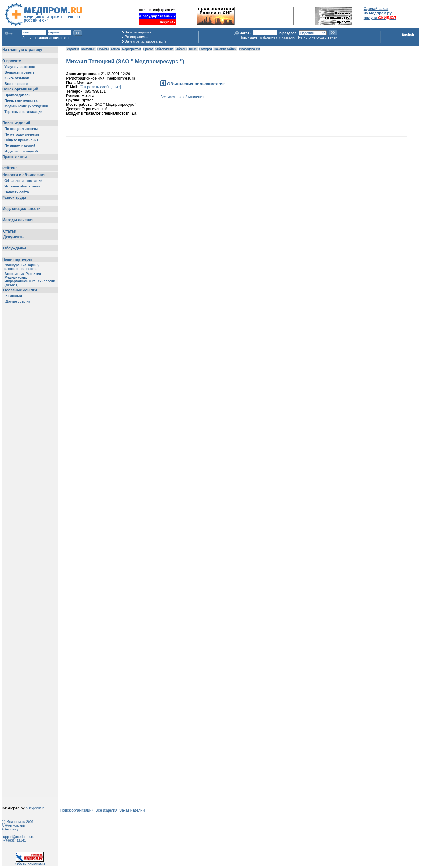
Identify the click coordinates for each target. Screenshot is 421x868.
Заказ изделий (132, 810)
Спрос (115, 49)
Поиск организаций (77, 810)
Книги (193, 49)
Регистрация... (136, 37)
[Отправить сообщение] (100, 87)
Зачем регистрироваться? (145, 41)
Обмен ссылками (30, 863)
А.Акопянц (10, 829)
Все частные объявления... (184, 97)
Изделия (73, 49)
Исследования (250, 49)
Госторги (205, 49)
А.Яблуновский (13, 825)
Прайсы (103, 49)
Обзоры (181, 49)
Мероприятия (131, 49)
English (408, 34)
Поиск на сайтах (225, 49)
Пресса (148, 49)
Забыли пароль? (138, 32)
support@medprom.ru (18, 837)
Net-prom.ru (36, 808)
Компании (88, 49)
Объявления (164, 49)
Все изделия (106, 810)
